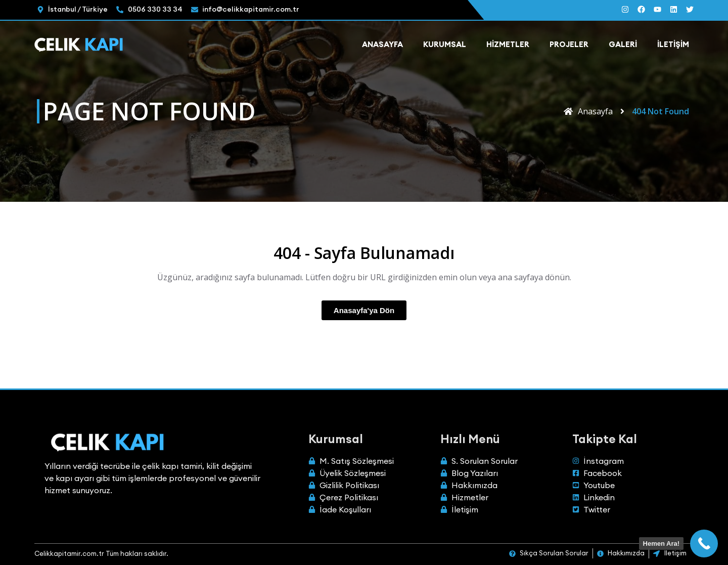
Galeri (623, 44)
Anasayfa (382, 44)
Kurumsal (445, 44)
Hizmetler (508, 44)
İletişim (673, 44)
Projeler (569, 44)
